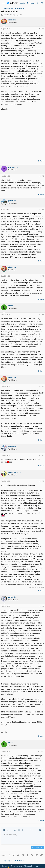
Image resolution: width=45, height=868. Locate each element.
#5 (43, 315)
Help (37, 866)
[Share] (40, 29)
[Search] (42, 3)
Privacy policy (28, 866)
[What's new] (37, 3)
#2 (43, 176)
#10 (43, 751)
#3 (43, 210)
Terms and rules (16, 866)
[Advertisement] (22, 134)
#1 (43, 29)
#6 (43, 386)
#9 (43, 606)
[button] (4, 830)
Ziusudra (6, 15)
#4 (43, 276)
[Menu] (3, 3)
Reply (42, 161)
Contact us (5, 866)
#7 (43, 455)
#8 (43, 481)
